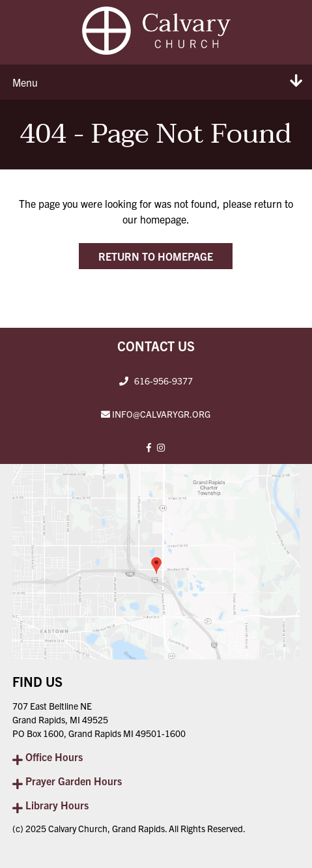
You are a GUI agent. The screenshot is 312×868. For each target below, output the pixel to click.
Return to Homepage (156, 256)
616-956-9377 (163, 381)
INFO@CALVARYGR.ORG (161, 414)
